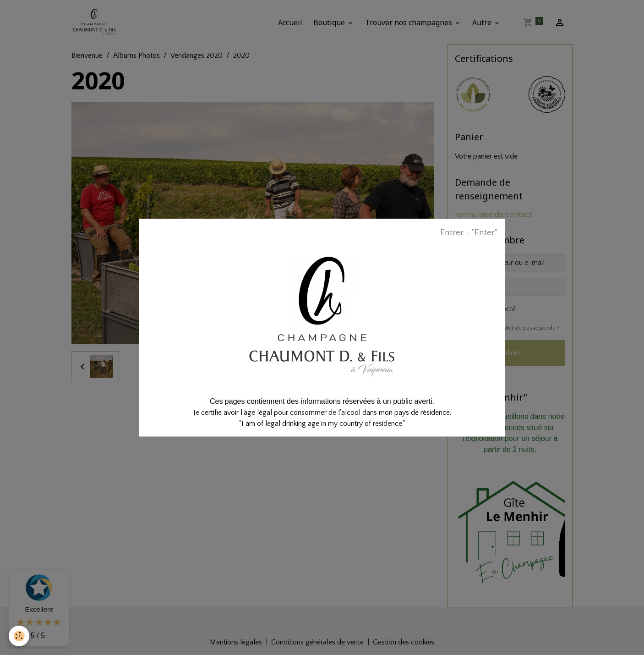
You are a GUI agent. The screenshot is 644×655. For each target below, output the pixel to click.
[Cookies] (19, 636)
